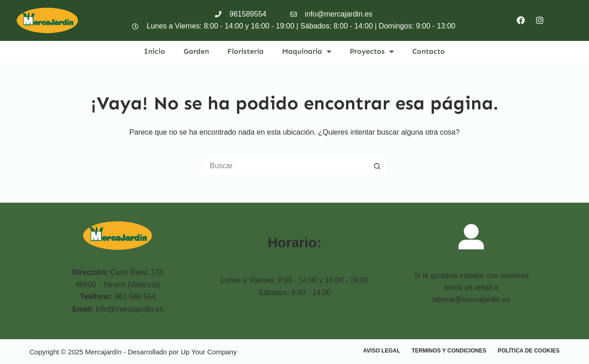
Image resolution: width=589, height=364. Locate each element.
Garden (196, 51)
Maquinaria (307, 51)
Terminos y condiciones (449, 351)
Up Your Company (209, 352)
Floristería (245, 51)
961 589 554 (135, 297)
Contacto (429, 51)
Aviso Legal (381, 351)
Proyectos (372, 51)
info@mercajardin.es (130, 309)
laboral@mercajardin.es (471, 299)
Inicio (155, 51)
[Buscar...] (285, 166)
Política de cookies (529, 351)
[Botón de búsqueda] (377, 166)
